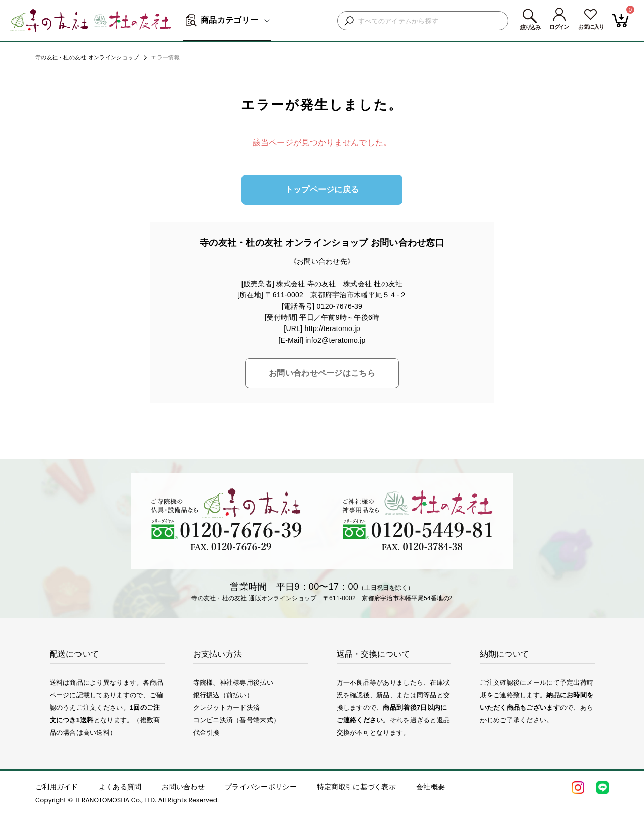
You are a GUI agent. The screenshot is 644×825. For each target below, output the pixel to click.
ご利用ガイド (57, 787)
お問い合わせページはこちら (322, 373)
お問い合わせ (183, 787)
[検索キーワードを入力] (430, 21)
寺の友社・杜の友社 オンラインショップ (87, 57)
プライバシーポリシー (261, 787)
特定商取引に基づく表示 (356, 787)
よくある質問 (120, 787)
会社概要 (430, 787)
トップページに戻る (322, 189)
